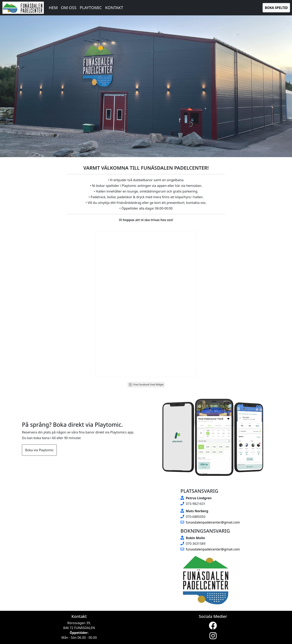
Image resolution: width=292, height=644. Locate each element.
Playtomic (91, 8)
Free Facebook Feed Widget (146, 385)
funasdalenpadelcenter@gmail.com (210, 522)
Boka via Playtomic (39, 450)
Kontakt (114, 8)
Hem (53, 8)
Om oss (69, 8)
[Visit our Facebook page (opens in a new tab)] (213, 627)
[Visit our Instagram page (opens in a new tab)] (213, 638)
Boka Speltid (276, 8)
